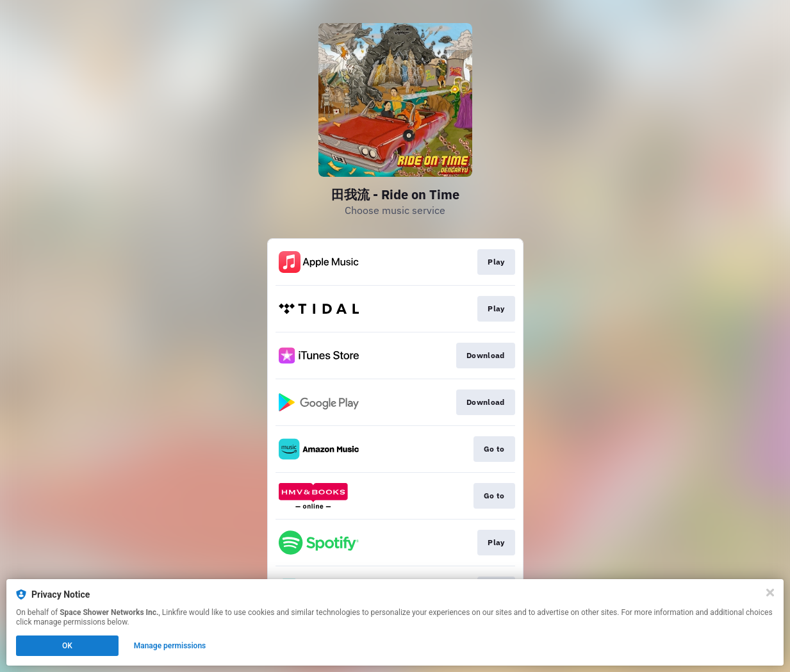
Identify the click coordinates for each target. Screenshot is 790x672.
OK (67, 646)
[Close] (770, 593)
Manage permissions (170, 646)
